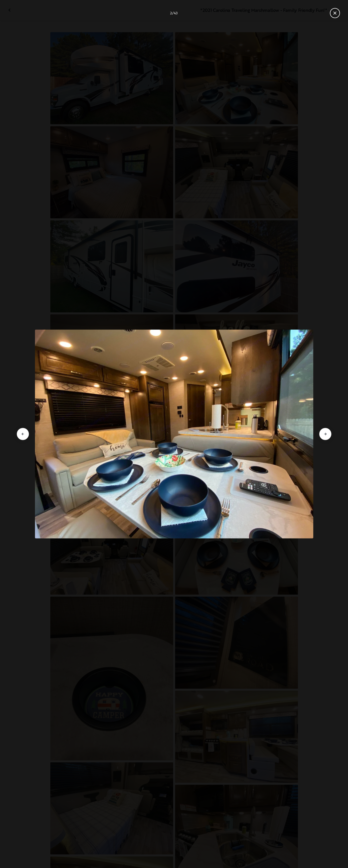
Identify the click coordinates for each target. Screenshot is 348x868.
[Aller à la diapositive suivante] (325, 434)
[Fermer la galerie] (335, 13)
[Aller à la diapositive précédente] (23, 434)
